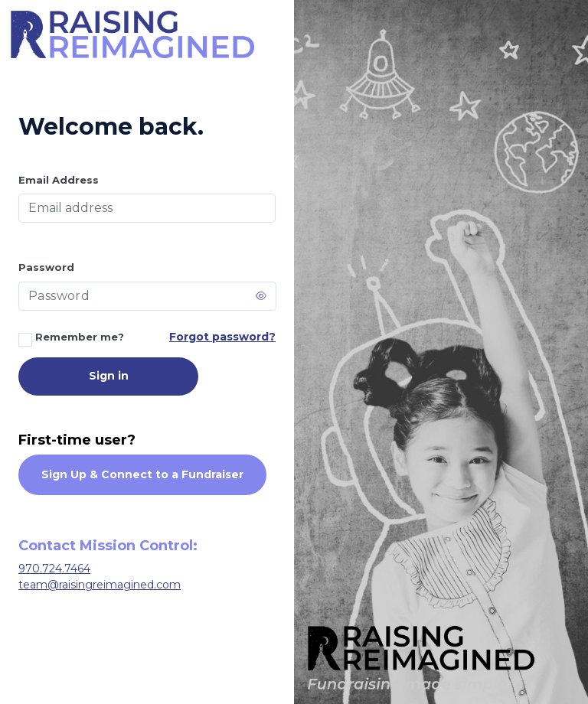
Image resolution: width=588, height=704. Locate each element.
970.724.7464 (54, 569)
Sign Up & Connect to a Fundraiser (142, 474)
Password (46, 267)
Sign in (109, 376)
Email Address (59, 180)
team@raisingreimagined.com (100, 585)
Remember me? (71, 339)
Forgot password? (222, 337)
